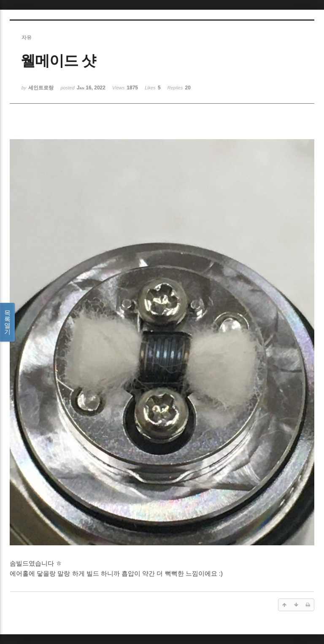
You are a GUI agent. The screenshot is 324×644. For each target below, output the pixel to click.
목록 (7, 322)
